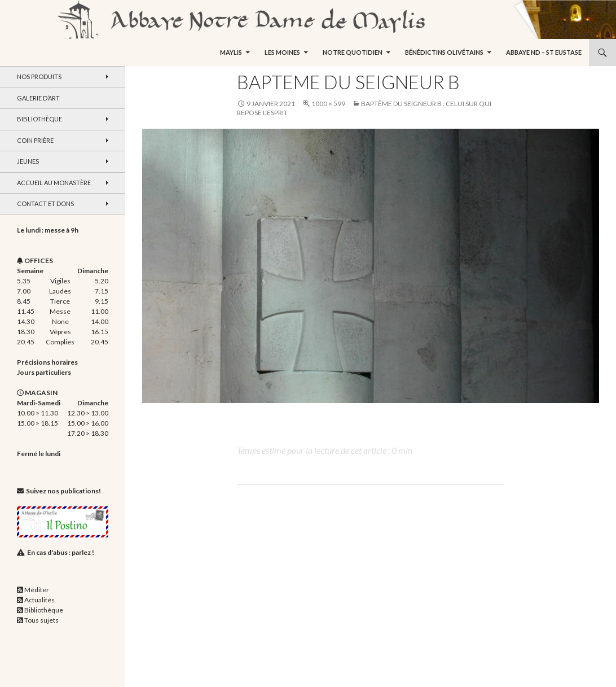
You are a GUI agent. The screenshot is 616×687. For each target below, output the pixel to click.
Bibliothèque (39, 119)
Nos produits (39, 76)
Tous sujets (41, 620)
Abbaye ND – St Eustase (544, 52)
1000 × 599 (328, 104)
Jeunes (28, 161)
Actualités (39, 600)
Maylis (231, 52)
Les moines (282, 52)
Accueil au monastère (54, 183)
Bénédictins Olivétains (444, 52)
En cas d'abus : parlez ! (61, 552)
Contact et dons (45, 204)
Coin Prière (35, 140)
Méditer (37, 590)
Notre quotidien (353, 52)
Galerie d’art (38, 98)
